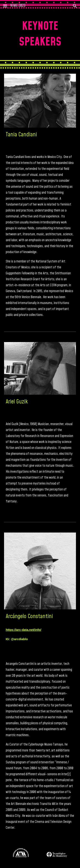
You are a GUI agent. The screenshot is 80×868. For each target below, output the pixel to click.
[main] (40, 34)
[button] (5, 6)
